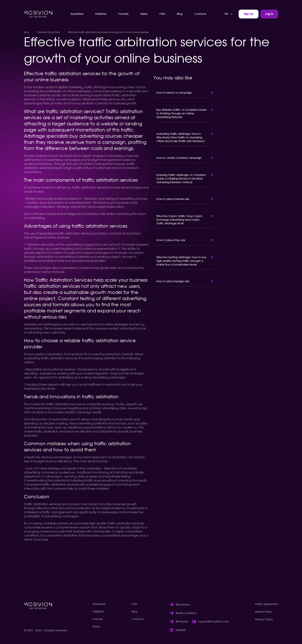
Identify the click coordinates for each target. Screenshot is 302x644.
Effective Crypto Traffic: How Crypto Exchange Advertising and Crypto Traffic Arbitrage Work (179, 220)
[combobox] (229, 14)
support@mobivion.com (213, 622)
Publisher (101, 14)
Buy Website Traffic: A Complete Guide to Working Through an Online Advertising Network (181, 114)
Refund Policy (264, 612)
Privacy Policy (264, 620)
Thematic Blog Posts (48, 32)
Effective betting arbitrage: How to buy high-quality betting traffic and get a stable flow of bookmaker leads (181, 261)
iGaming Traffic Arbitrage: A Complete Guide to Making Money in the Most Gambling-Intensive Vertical (181, 179)
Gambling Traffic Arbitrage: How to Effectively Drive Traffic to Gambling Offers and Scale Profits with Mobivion (180, 138)
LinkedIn (181, 630)
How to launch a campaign (174, 93)
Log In (269, 14)
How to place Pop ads (171, 240)
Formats (123, 14)
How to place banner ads (173, 199)
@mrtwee (182, 622)
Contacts (200, 14)
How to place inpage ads (173, 281)
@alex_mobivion (186, 613)
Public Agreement (267, 604)
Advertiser (77, 14)
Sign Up (249, 14)
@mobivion (183, 605)
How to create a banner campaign (179, 158)
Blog (180, 14)
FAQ (162, 14)
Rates (144, 14)
